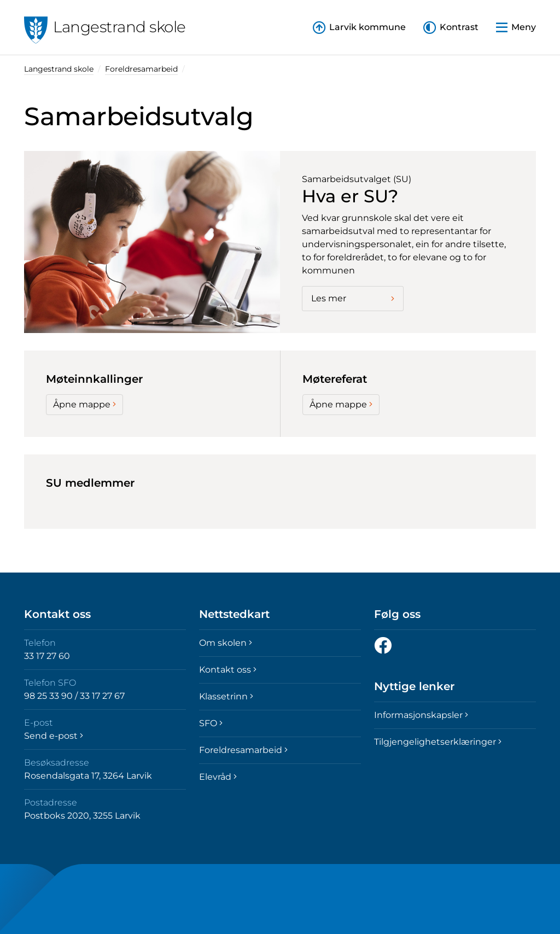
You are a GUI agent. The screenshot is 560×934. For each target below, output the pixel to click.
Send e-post (54, 736)
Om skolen (226, 643)
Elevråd (218, 777)
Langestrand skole (59, 69)
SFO (211, 723)
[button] (451, 28)
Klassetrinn (226, 696)
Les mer (353, 298)
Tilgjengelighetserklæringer (438, 742)
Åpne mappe (84, 404)
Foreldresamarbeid (141, 69)
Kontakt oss (228, 670)
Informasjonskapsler (421, 715)
